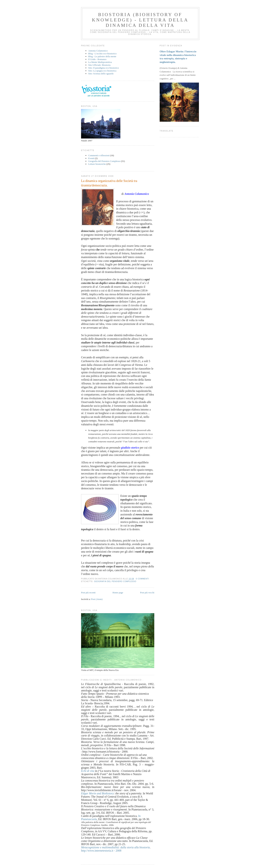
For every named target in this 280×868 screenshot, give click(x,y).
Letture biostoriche (97, 164)
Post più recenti (88, 593)
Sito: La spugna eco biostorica (102, 71)
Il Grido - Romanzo (97, 59)
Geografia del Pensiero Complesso (104, 161)
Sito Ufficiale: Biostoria (99, 65)
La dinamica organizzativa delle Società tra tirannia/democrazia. (109, 183)
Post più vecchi (147, 593)
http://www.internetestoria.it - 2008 (101, 851)
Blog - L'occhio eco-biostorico (102, 54)
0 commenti (142, 579)
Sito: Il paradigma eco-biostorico (103, 68)
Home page (118, 593)
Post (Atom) (97, 599)
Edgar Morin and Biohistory (97, 793)
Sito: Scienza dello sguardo (101, 74)
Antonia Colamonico (98, 51)
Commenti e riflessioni (99, 155)
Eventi (91, 158)
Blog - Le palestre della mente (102, 56)
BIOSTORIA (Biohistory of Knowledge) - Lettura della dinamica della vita (140, 20)
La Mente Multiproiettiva (100, 62)
